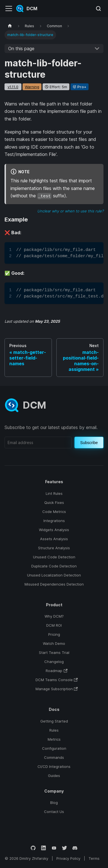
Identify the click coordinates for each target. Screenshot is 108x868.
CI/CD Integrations (54, 766)
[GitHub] (33, 848)
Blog (54, 802)
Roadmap (57, 671)
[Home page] (10, 26)
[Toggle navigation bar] (9, 9)
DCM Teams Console (57, 680)
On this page (21, 48)
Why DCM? (54, 616)
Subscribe (89, 443)
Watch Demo (54, 643)
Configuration (54, 748)
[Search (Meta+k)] (98, 9)
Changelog (54, 662)
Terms (94, 858)
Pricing (54, 634)
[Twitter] (64, 848)
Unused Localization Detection (54, 575)
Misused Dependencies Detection (54, 584)
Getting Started (54, 721)
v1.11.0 (13, 87)
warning (32, 87)
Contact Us (54, 812)
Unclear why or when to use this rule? (70, 211)
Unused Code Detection (54, 557)
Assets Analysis (54, 539)
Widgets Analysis (54, 530)
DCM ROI (54, 625)
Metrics (54, 739)
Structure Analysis (54, 548)
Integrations (54, 521)
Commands (54, 757)
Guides (54, 776)
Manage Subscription (57, 689)
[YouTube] (54, 848)
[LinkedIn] (44, 848)
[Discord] (75, 848)
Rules (54, 730)
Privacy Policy (68, 858)
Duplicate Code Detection (54, 566)
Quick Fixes (54, 502)
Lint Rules (54, 493)
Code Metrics (54, 512)
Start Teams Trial (54, 652)
